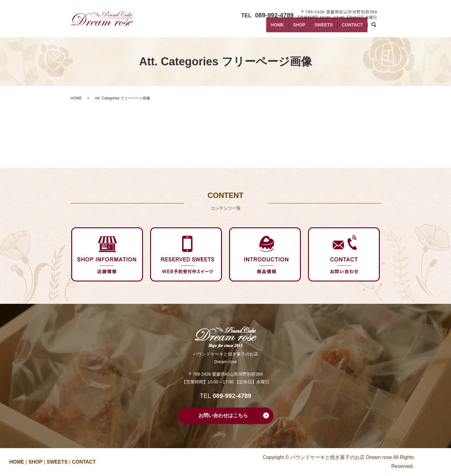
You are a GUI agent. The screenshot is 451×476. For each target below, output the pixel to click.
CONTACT (350, 27)
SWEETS (318, 27)
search (377, 28)
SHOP (289, 27)
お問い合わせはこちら (223, 415)
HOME (264, 27)
